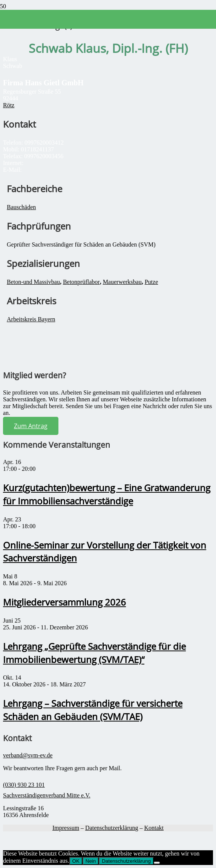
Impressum (66, 828)
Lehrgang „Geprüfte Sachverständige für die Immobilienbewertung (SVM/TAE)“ (94, 653)
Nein (91, 861)
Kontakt (154, 828)
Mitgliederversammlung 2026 (64, 602)
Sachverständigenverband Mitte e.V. (47, 795)
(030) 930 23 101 (24, 785)
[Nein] (157, 863)
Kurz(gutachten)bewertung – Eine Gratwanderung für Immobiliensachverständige (107, 494)
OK (76, 861)
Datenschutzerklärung (112, 828)
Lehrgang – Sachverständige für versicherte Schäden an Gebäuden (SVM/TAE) (93, 710)
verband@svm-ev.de (28, 755)
